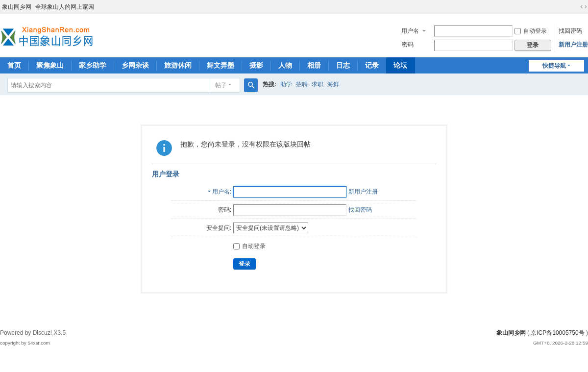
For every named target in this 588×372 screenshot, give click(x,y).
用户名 (410, 31)
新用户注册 (573, 45)
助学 (286, 84)
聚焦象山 (50, 65)
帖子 (221, 85)
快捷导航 (554, 66)
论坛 (400, 65)
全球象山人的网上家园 (65, 7)
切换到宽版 (584, 7)
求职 (318, 84)
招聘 (302, 84)
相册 (314, 65)
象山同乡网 (17, 7)
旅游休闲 (178, 65)
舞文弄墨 (220, 65)
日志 (343, 65)
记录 (372, 65)
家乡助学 (93, 65)
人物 (285, 65)
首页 (14, 65)
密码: (225, 210)
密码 (408, 45)
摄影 (256, 65)
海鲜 (333, 84)
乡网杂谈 (135, 65)
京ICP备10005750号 (557, 333)
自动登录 (531, 31)
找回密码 (570, 31)
